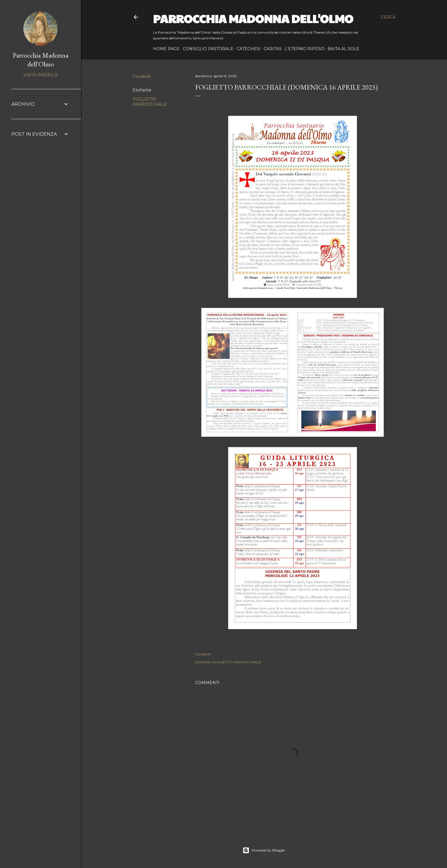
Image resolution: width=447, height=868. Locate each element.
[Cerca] (388, 17)
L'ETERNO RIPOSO (305, 49)
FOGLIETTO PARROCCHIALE (150, 102)
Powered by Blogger (264, 850)
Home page (166, 49)
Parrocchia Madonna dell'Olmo (253, 18)
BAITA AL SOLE (343, 49)
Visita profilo (40, 75)
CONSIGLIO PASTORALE (208, 49)
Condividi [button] (142, 76)
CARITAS (273, 49)
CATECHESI (249, 49)
